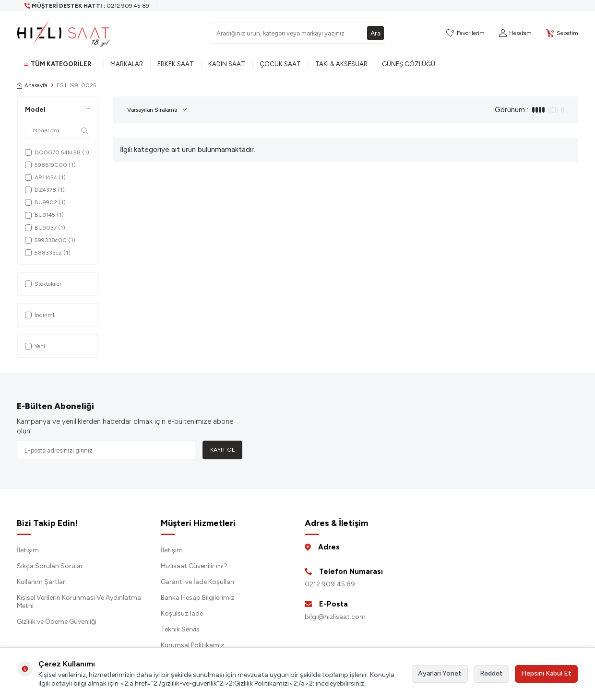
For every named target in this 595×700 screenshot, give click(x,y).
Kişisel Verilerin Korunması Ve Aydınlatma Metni (79, 602)
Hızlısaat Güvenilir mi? (194, 566)
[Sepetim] (562, 33)
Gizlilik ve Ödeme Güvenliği (57, 622)
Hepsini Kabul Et (546, 673)
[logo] (63, 33)
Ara (375, 33)
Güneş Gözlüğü (409, 64)
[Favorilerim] (465, 33)
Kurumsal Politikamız (192, 645)
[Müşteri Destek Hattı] (87, 6)
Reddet (491, 673)
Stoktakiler (43, 284)
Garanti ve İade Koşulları (197, 582)
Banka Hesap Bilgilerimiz (197, 598)
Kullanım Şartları (42, 582)
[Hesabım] (515, 33)
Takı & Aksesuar (341, 64)
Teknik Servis (180, 629)
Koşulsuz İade (182, 613)
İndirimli (40, 315)
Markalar (127, 64)
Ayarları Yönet (440, 673)
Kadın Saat (227, 64)
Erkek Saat (176, 64)
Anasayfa (32, 85)
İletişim (28, 550)
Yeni (35, 346)
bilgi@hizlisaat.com (335, 617)
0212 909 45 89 (330, 584)
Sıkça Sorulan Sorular (50, 566)
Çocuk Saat (280, 64)
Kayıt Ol (222, 450)
